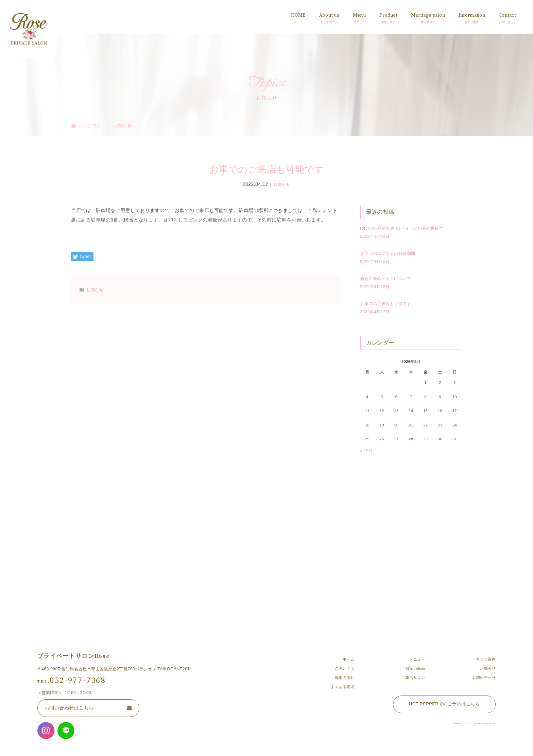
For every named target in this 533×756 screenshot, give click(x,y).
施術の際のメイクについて (385, 279)
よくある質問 (342, 687)
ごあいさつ (345, 668)
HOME (298, 15)
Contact (507, 15)
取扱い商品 (415, 668)
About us (329, 15)
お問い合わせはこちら (69, 708)
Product (388, 15)
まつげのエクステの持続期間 (388, 253)
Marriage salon (428, 15)
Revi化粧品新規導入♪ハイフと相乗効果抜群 (402, 228)
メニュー (417, 659)
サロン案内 (486, 659)
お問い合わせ (484, 678)
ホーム (349, 659)
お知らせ (282, 184)
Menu (359, 15)
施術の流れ (345, 678)
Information (472, 15)
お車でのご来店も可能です (385, 304)
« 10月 (366, 451)
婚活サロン (415, 678)
